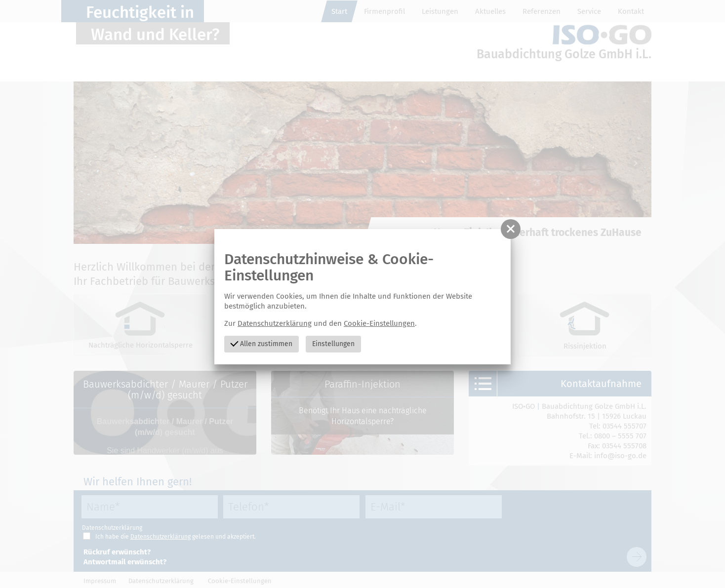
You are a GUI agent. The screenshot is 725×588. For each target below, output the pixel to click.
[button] (511, 229)
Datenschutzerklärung (275, 323)
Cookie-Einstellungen (379, 323)
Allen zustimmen (261, 343)
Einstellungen (333, 344)
